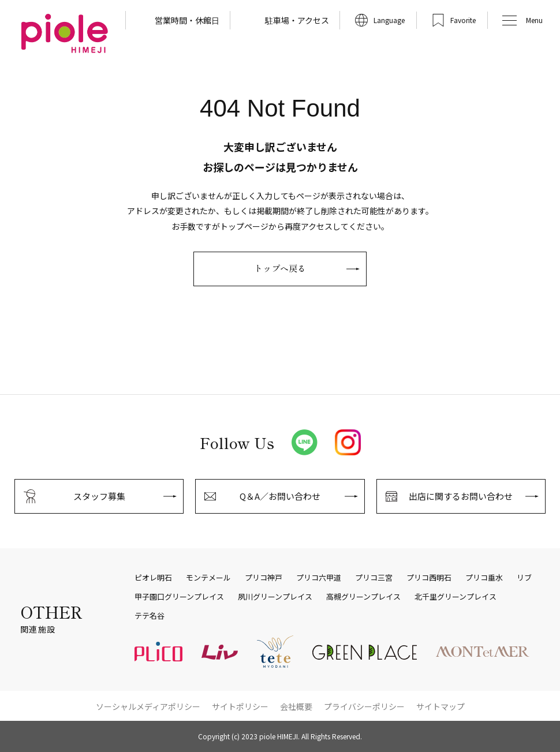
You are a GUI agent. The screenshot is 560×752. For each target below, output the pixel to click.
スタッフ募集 (99, 496)
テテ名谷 (150, 616)
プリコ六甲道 (319, 578)
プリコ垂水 (484, 578)
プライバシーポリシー (364, 706)
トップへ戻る (280, 268)
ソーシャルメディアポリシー (148, 706)
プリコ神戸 (264, 578)
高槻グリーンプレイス (363, 597)
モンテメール (208, 578)
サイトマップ (440, 706)
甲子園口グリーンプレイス (179, 597)
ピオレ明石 (153, 578)
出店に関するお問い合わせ (461, 496)
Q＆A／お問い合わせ (280, 496)
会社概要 (296, 706)
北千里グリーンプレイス (456, 597)
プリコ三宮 (374, 578)
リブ (524, 578)
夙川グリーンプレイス (275, 597)
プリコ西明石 (429, 578)
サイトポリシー (240, 706)
